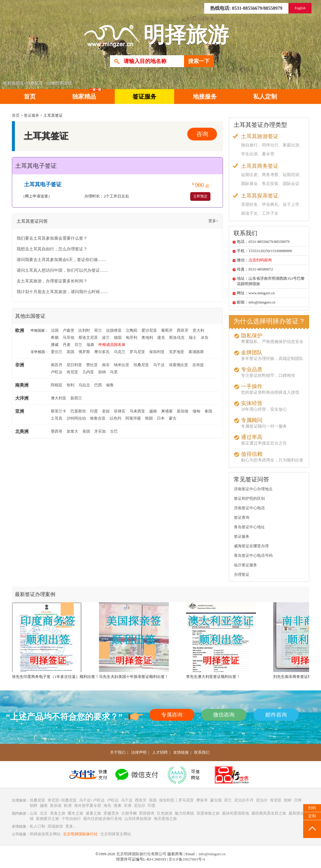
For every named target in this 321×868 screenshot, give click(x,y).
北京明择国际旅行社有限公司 (141, 854)
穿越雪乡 (111, 813)
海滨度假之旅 (165, 819)
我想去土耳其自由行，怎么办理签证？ (52, 249)
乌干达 (159, 365)
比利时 (84, 330)
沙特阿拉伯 (76, 418)
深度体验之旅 (208, 813)
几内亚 (88, 372)
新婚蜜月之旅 (48, 819)
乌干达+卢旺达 (92, 800)
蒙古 (173, 418)
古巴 (114, 431)
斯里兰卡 (59, 411)
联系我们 (202, 752)
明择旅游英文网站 (45, 834)
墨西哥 (57, 431)
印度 (94, 411)
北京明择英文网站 (116, 834)
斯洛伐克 (177, 337)
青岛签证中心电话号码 (253, 555)
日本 (161, 418)
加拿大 (72, 431)
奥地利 (147, 337)
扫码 (312, 808)
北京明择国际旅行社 (80, 834)
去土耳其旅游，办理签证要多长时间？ (52, 281)
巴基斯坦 (78, 411)
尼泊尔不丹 (244, 800)
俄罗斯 (84, 352)
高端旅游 (55, 826)
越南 (153, 411)
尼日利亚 (74, 365)
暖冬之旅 (75, 813)
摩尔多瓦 (102, 352)
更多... (71, 826)
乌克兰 (120, 352)
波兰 (106, 337)
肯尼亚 (72, 372)
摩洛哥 (202, 800)
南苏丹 (57, 365)
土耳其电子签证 (43, 184)
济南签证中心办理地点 (253, 489)
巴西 (98, 385)
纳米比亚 (122, 365)
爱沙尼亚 (149, 330)
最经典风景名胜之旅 (269, 813)
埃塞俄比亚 (178, 365)
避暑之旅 (93, 813)
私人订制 (37, 826)
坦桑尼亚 (141, 365)
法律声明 (139, 752)
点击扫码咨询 (260, 260)
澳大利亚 (59, 398)
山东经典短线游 (138, 819)
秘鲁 (110, 385)
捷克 (161, 337)
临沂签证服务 (246, 565)
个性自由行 (71, 819)
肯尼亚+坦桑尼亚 (62, 800)
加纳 (102, 372)
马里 (114, 372)
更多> (213, 221)
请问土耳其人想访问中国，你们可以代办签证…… (62, 270)
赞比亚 (92, 365)
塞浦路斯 (196, 352)
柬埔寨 (167, 411)
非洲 (128, 805)
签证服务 (144, 97)
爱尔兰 (57, 352)
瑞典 (90, 345)
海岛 (107, 805)
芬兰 (78, 345)
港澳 (117, 805)
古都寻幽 (129, 813)
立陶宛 (132, 330)
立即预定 (200, 196)
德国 (118, 337)
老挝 (106, 411)
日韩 (298, 800)
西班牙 (183, 330)
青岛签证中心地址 (249, 527)
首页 (30, 97)
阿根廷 (57, 385)
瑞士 (193, 337)
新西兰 (76, 398)
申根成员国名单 (112, 345)
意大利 (198, 330)
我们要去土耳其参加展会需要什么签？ (52, 238)
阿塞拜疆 (133, 418)
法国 (55, 330)
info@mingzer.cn (212, 854)
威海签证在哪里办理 (251, 546)
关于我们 (118, 752)
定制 (312, 816)
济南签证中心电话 (249, 508)
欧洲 (68, 805)
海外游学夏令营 (88, 805)
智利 (70, 385)
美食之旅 (58, 813)
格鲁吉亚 (98, 418)
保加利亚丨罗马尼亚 (176, 800)
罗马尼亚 (137, 352)
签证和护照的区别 (249, 498)
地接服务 (205, 97)
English (300, 8)
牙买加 (100, 431)
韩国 (149, 418)
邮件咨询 (276, 715)
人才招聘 (160, 752)
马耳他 (69, 337)
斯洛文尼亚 (88, 337)
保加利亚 (157, 352)
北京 (44, 813)
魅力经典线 (184, 813)
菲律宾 (120, 411)
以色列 (115, 418)
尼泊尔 (262, 800)
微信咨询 (224, 715)
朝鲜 (288, 800)
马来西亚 (137, 411)
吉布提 (198, 365)
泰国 (208, 411)
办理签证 (242, 574)
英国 (70, 352)
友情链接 (181, 752)
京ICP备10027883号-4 (187, 859)
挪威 (55, 345)
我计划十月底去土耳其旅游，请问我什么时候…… (62, 292)
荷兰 (98, 330)
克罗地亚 (177, 352)
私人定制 (265, 97)
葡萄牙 (167, 330)
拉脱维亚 (114, 330)
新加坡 (183, 411)
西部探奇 (147, 813)
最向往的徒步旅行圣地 (103, 819)
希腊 (55, 337)
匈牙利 (132, 337)
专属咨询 (172, 715)
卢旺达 (57, 372)
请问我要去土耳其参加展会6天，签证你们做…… (61, 260)
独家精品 (87, 94)
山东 (34, 813)
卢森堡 (69, 330)
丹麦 (67, 345)
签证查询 (242, 517)
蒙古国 (216, 800)
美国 (86, 431)
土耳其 (57, 418)
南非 (106, 365)
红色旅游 (165, 813)
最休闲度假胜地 (236, 813)
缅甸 (196, 411)
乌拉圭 (84, 385)
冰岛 (204, 337)
